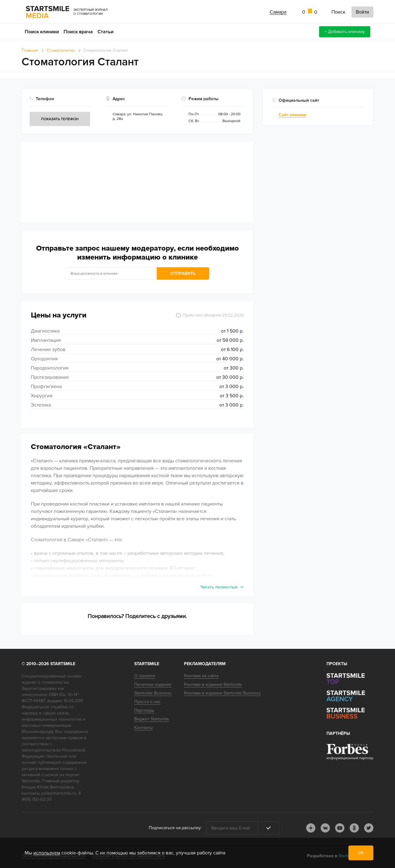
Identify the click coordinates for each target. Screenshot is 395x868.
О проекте (145, 676)
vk (325, 828)
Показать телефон (60, 119)
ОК (361, 853)
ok (354, 828)
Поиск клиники (42, 32)
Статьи (106, 32)
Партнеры (144, 710)
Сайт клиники (293, 115)
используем (47, 853)
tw (369, 828)
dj (311, 828)
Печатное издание (153, 684)
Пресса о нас (147, 702)
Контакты (143, 728)
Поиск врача (78, 32)
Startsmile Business (153, 693)
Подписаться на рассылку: (175, 828)
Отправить (183, 274)
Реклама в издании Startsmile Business (222, 693)
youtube (340, 828)
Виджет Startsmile (152, 719)
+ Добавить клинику (345, 32)
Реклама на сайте (201, 676)
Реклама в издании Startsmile (213, 684)
